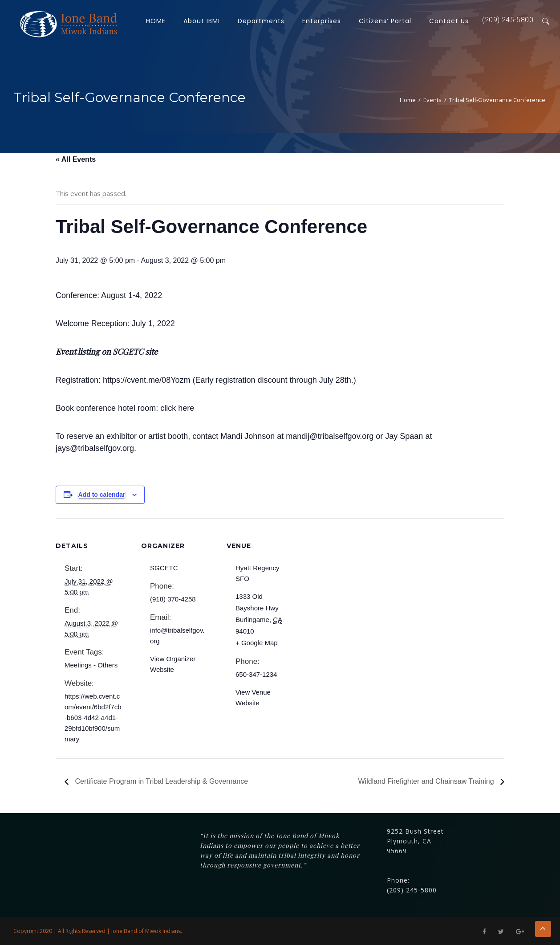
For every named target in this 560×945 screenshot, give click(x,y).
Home (408, 100)
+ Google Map (257, 643)
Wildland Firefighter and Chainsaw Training (427, 781)
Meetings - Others (91, 665)
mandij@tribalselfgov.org (330, 436)
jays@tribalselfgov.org (95, 448)
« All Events (76, 159)
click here (177, 408)
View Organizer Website (173, 664)
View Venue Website (253, 697)
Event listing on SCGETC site (107, 352)
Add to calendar (102, 495)
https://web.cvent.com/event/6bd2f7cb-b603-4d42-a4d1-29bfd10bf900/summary (93, 718)
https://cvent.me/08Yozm (146, 380)
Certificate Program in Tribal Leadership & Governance (160, 781)
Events (432, 100)
